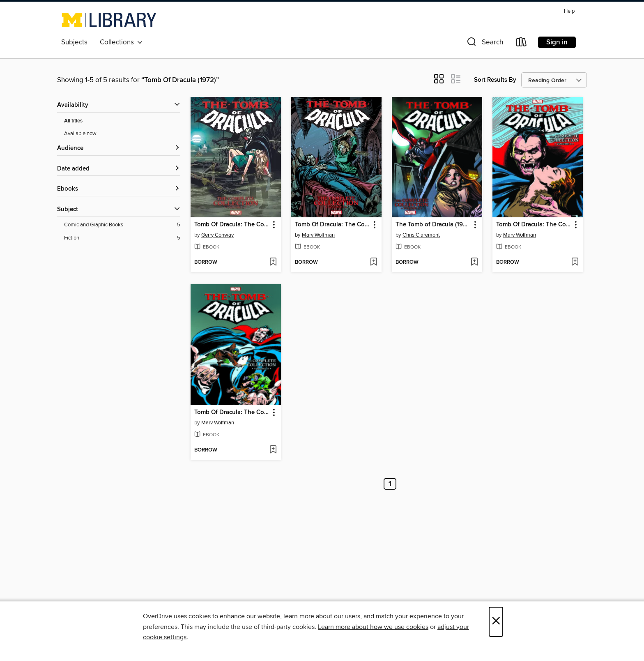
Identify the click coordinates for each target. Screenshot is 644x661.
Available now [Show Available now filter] (80, 134)
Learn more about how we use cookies (373, 627)
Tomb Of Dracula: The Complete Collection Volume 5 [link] (232, 412)
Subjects (74, 42)
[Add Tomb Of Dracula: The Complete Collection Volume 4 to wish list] (575, 263)
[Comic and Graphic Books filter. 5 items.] (122, 225)
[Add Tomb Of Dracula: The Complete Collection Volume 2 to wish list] (374, 263)
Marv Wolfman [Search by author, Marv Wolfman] (318, 235)
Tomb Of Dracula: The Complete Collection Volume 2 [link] (332, 225)
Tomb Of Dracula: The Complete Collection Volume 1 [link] (232, 225)
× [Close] (496, 622)
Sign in (557, 42)
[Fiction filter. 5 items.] (122, 238)
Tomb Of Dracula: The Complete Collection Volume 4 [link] (534, 225)
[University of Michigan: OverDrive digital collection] (109, 20)
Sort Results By (495, 80)
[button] (484, 44)
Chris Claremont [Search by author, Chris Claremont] (421, 235)
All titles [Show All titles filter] (73, 121)
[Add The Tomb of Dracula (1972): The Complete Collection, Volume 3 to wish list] (474, 263)
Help (569, 11)
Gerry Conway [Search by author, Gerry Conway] (217, 235)
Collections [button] (121, 42)
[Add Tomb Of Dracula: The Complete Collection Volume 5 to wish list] (273, 450)
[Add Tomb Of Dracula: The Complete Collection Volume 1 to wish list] (273, 263)
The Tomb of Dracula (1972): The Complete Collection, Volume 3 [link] (433, 225)
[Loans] (522, 44)
